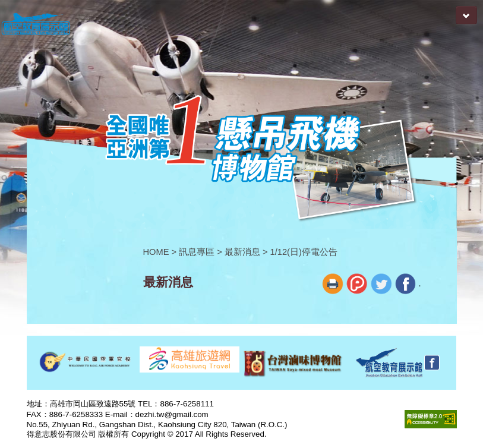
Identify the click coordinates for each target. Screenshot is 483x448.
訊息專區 (197, 252)
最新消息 (242, 252)
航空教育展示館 (36, 25)
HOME (156, 252)
